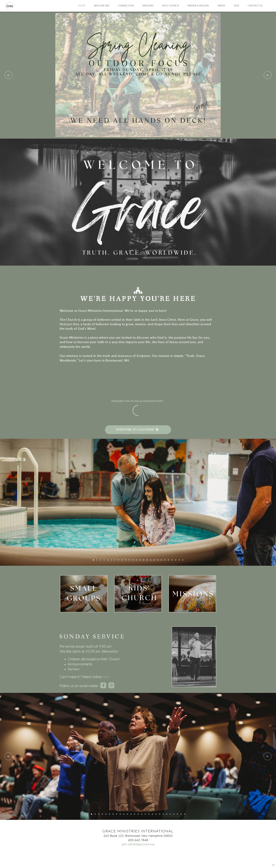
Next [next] (268, 75)
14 (140, 561)
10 (126, 561)
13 (136, 561)
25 (179, 561)
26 (183, 561)
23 (172, 561)
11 (129, 561)
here (106, 677)
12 (133, 561)
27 (185, 815)
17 (151, 561)
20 (161, 561)
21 (165, 561)
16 (147, 561)
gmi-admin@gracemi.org (138, 844)
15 (143, 561)
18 (154, 561)
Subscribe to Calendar (138, 429)
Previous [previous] (8, 75)
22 (169, 561)
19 (158, 561)
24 (176, 561)
